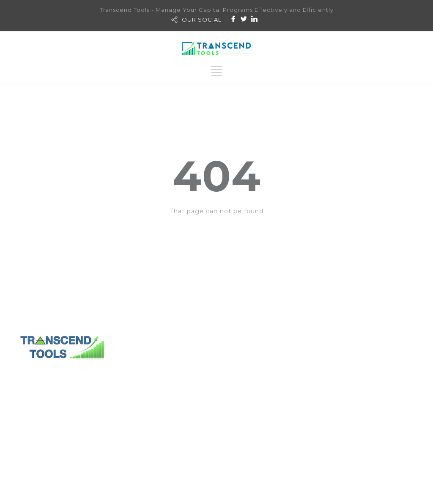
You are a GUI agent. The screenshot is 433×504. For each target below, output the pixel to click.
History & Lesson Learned (357, 404)
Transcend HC (320, 392)
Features (329, 427)
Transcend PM (318, 369)
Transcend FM (320, 381)
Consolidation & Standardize (361, 415)
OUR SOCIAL (202, 19)
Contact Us (246, 369)
